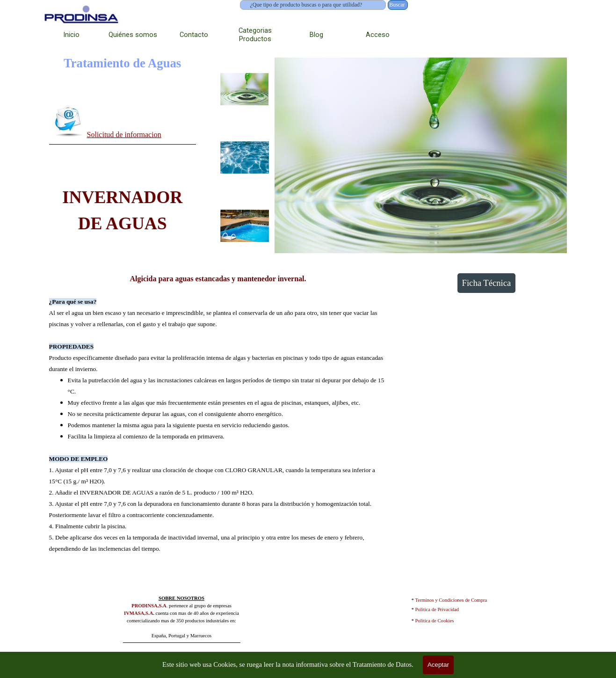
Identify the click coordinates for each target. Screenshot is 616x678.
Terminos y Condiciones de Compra (451, 600)
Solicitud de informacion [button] (124, 135)
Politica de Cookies (435, 621)
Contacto (194, 35)
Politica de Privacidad (437, 609)
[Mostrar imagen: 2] (245, 158)
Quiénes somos (133, 35)
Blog (316, 35)
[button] (68, 120)
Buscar (397, 5)
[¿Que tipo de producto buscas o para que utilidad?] (313, 5)
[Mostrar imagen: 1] (245, 89)
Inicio (71, 35)
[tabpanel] (123, 123)
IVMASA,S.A (138, 613)
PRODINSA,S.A (149, 606)
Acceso (378, 35)
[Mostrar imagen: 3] (245, 226)
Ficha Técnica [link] (487, 283)
